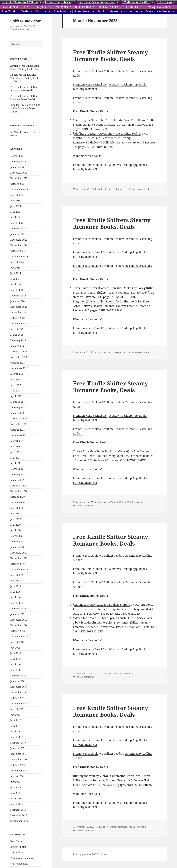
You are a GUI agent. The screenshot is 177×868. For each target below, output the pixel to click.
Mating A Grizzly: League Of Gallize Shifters (102, 605)
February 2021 (18, 474)
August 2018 (17, 642)
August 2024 (17, 262)
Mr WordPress (18, 132)
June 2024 (16, 273)
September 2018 (19, 637)
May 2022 (15, 391)
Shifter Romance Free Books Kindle (128, 827)
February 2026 (18, 162)
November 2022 (19, 357)
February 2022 (18, 407)
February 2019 (18, 609)
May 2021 (15, 458)
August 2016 (17, 776)
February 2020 (18, 542)
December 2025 (19, 173)
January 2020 (17, 547)
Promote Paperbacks (58, 2)
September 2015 (19, 821)
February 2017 (18, 743)
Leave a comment (140, 189)
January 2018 (17, 681)
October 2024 (17, 251)
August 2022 (17, 374)
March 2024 (17, 290)
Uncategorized (118, 189)
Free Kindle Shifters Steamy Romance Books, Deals (112, 223)
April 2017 (16, 732)
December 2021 (19, 419)
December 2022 (19, 352)
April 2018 (16, 664)
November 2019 (19, 558)
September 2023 (19, 324)
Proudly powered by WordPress (90, 854)
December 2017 (19, 687)
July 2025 (15, 201)
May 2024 (15, 279)
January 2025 (17, 234)
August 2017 (17, 709)
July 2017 (15, 715)
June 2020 (16, 519)
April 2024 (16, 284)
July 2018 (15, 648)
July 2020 (15, 514)
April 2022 (16, 396)
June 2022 (16, 385)
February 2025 (18, 229)
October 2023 (17, 318)
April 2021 (16, 463)
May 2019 (15, 592)
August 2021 (17, 441)
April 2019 (16, 597)
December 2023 (19, 307)
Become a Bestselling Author (97, 2)
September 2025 (19, 189)
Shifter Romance (19, 864)
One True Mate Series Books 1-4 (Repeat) (103, 451)
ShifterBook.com (26, 21)
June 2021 (16, 452)
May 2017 (15, 726)
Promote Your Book (85, 98)
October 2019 (17, 564)
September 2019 (19, 569)
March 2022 (17, 402)
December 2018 (19, 620)
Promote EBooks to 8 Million (20, 2)
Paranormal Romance (22, 858)
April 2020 (16, 530)
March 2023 (17, 335)
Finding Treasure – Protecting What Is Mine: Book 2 (108, 134)
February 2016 (18, 810)
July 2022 (15, 379)
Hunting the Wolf (84, 776)
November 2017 (19, 692)
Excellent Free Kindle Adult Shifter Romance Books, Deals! (25, 108)
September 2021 (19, 435)
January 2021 (17, 480)
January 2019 (17, 614)
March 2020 (17, 536)
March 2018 (17, 670)
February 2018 (18, 676)
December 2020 (19, 486)
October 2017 (17, 698)
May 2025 (15, 212)
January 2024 (17, 301)
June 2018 (16, 653)
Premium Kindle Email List (90, 85)
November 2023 (19, 312)
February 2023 (18, 340)
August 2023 (17, 329)
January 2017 (17, 748)
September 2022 (19, 368)
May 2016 (15, 793)
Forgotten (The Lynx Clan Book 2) (94, 301)
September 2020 (19, 502)
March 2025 (17, 223)
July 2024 (15, 268)
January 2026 (17, 167)
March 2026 (17, 156)
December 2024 (19, 240)
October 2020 (17, 497)
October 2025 (17, 184)
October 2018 (17, 631)
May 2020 (15, 525)
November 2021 (19, 424)
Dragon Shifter (18, 847)
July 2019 (15, 581)
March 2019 (17, 603)
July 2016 (15, 782)
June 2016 (16, 787)
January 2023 (17, 346)
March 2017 (17, 737)
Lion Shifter (17, 852)
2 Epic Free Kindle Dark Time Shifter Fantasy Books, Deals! (25, 78)
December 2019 (19, 553)
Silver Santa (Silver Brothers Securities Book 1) (103, 288)
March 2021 (17, 469)
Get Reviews (164, 2)
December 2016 (19, 754)
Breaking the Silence (87, 120)
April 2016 (16, 799)
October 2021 (17, 430)
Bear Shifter (17, 841)
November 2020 (19, 491)
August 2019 (17, 575)
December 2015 (19, 815)
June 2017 (16, 720)
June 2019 (16, 586)
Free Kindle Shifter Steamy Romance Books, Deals (110, 56)
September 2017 (19, 704)
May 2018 (15, 659)
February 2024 (18, 296)
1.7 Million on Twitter (136, 2)
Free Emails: (10, 11)
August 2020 (17, 508)
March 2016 (17, 804)
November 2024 (19, 245)
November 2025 (19, 178)
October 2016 (17, 765)
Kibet (103, 189)
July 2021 (15, 447)
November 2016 (19, 759)
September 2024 (19, 257)
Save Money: (10, 7)
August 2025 (17, 195)
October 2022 (17, 363)
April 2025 (16, 217)
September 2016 (19, 771)
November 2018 (19, 625)
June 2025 (16, 206)
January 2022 (17, 413)
